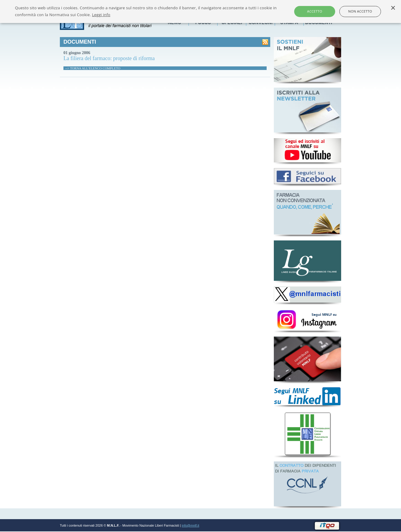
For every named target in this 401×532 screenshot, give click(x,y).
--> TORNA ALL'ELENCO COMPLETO (93, 68)
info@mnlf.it (190, 525)
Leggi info (101, 15)
